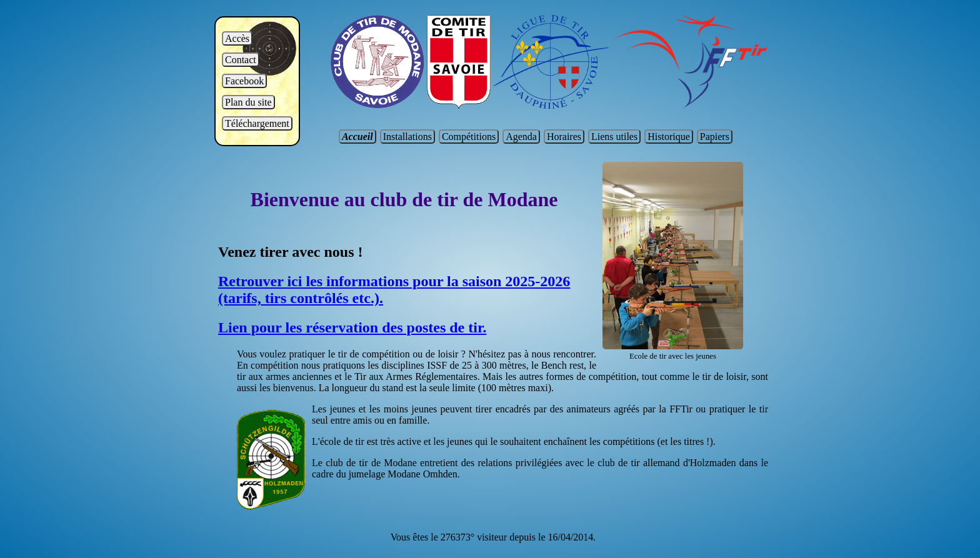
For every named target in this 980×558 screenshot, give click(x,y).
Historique (669, 137)
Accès (237, 38)
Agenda (521, 137)
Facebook (244, 81)
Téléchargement (257, 123)
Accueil (357, 137)
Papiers (715, 137)
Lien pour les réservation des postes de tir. (352, 327)
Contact (241, 60)
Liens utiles (614, 137)
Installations (407, 137)
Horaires (564, 137)
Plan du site (248, 102)
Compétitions (469, 137)
